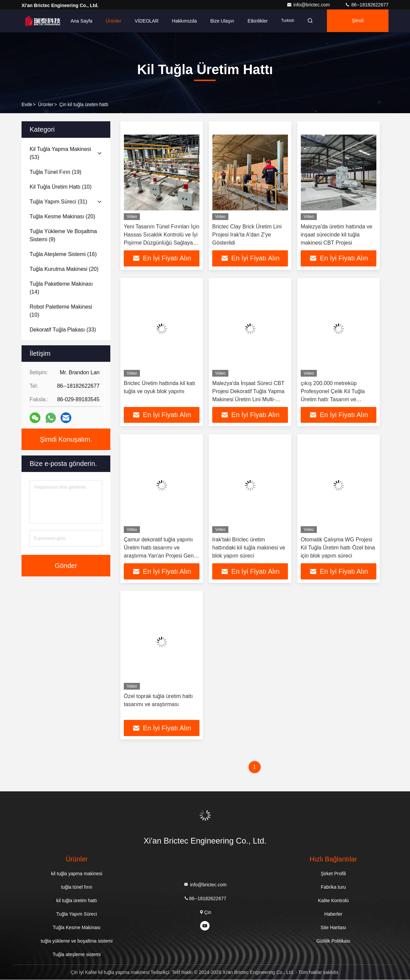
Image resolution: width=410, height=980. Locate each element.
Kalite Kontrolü (333, 901)
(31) (58, 202)
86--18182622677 (367, 5)
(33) (63, 330)
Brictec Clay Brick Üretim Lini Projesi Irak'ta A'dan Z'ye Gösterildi (247, 235)
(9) (63, 235)
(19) (55, 172)
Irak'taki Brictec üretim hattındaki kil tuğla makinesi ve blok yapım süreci (249, 548)
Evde (27, 104)
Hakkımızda (184, 21)
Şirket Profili (333, 874)
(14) (61, 288)
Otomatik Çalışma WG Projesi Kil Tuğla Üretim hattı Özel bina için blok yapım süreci (338, 548)
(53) (60, 153)
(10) (61, 187)
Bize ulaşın (222, 21)
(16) (63, 254)
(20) (62, 216)
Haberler (333, 914)
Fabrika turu (333, 887)
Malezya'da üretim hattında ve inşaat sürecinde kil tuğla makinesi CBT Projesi (337, 235)
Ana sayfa (82, 21)
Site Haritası (333, 928)
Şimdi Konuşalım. (358, 25)
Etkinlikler (258, 21)
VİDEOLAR (147, 21)
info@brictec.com (309, 5)
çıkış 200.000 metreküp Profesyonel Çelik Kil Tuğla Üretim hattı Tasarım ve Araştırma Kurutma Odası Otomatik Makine (333, 399)
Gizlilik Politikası (333, 941)
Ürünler (114, 21)
